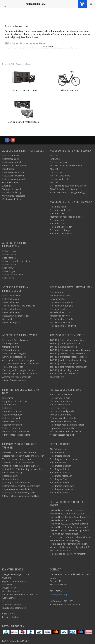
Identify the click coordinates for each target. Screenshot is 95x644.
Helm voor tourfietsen (13, 479)
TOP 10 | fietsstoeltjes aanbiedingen (68, 340)
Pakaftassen (8, 169)
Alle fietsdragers (58, 449)
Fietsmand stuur (58, 223)
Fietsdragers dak (58, 462)
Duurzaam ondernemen (14, 608)
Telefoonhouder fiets (13, 367)
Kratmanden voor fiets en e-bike (66, 217)
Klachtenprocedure (12, 604)
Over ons (7, 578)
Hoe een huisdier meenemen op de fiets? (70, 530)
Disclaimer (7, 584)
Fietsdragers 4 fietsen (60, 472)
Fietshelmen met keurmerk (63, 326)
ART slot (54, 156)
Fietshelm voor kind (12, 411)
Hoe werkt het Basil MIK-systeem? (67, 510)
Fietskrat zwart (10, 251)
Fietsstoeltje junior (11, 322)
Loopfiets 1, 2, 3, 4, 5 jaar (15, 401)
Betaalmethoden (11, 591)
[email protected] (58, 594)
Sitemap (6, 601)
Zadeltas (7, 186)
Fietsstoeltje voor (11, 299)
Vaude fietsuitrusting (12, 472)
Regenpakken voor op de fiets (17, 489)
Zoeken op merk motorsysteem (24, 122)
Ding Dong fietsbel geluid (15, 353)
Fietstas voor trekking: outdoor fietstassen (23, 456)
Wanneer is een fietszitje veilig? (65, 540)
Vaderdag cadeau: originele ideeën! (19, 370)
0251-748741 (9, 614)
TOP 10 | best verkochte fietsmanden (69, 367)
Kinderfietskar (9, 405)
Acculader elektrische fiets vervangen (20, 363)
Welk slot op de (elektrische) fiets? (67, 166)
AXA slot (54, 169)
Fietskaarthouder (11, 350)
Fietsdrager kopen (59, 493)
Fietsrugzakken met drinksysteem (19, 493)
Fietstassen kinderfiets (13, 176)
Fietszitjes (7, 408)
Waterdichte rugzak (12, 189)
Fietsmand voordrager (61, 227)
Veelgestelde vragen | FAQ (16, 574)
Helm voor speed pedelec (62, 411)
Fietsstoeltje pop (11, 302)
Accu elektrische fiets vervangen (18, 360)
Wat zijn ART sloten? (60, 550)
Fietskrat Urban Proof (13, 275)
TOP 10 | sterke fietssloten (63, 347)
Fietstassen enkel (11, 159)
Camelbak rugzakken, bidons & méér (20, 466)
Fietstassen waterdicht (13, 172)
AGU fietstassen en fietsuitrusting (19, 462)
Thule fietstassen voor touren (17, 459)
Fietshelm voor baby (12, 415)
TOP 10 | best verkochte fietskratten (68, 353)
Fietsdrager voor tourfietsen (16, 483)
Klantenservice (9, 598)
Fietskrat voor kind (11, 428)
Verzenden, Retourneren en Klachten (20, 594)
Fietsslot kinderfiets (59, 179)
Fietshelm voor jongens (61, 306)
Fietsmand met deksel (61, 233)
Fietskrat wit (8, 268)
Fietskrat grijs (9, 278)
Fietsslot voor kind (11, 421)
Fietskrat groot (10, 271)
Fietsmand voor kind (12, 425)
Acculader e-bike (23, 64)
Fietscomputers (10, 476)
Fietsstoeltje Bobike (12, 309)
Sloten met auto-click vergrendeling (67, 192)
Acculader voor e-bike (60, 415)
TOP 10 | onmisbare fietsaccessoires (68, 357)
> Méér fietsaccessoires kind (16, 435)
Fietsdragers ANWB (60, 483)
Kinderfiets (8, 398)
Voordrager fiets (10, 343)
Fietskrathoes (9, 258)
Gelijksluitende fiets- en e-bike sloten (68, 186)
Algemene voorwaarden (14, 581)
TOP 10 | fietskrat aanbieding (64, 363)
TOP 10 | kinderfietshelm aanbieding (68, 360)
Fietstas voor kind (11, 418)
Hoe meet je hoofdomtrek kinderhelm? (69, 544)
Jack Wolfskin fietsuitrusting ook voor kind (23, 469)
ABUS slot (55, 182)
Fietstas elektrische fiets (62, 395)
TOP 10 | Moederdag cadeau (64, 370)
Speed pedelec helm (60, 296)
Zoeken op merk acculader (24, 90)
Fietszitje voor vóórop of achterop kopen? (71, 537)
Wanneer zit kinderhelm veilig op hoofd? (69, 547)
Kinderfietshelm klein (60, 316)
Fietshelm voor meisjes (61, 302)
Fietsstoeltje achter (12, 296)
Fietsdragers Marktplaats (62, 486)
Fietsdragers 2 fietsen (60, 466)
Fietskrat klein (9, 265)
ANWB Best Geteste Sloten (63, 189)
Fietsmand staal (58, 220)
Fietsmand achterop (60, 230)
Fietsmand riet (57, 213)
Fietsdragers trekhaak (60, 456)
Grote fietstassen (11, 182)
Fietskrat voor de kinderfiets (16, 261)
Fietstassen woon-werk (14, 179)
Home (5, 64)
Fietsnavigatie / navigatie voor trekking (21, 486)
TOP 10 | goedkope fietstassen (65, 343)
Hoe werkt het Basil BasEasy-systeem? (69, 527)
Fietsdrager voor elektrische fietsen (67, 425)
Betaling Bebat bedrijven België (65, 431)
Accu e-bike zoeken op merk (64, 421)
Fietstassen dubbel (11, 162)
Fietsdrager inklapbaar (61, 476)
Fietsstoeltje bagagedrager (16, 316)
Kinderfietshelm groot (61, 312)
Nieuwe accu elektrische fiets (64, 418)
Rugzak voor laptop (12, 192)
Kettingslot (55, 159)
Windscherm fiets (11, 347)
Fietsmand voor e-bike (61, 401)
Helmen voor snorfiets (61, 322)
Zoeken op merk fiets (69, 90)
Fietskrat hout (9, 254)
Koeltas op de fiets (12, 199)
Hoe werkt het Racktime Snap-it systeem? (70, 517)
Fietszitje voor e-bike (60, 405)
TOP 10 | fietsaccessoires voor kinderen (70, 350)
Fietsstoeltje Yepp (11, 312)
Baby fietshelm (57, 299)
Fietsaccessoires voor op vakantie (19, 452)
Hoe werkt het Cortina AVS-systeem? (68, 514)
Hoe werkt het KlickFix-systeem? (66, 520)
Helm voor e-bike (58, 408)
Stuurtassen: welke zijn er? (15, 166)
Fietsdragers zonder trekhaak (64, 459)
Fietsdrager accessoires (61, 489)
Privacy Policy (9, 588)
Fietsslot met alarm (59, 162)
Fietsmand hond (58, 207)
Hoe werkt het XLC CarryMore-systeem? (70, 524)
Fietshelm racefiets (59, 309)
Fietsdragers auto (59, 452)
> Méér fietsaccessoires (14, 380)
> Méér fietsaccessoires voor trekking (21, 496)
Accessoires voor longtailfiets (17, 377)
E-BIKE (12, 64)
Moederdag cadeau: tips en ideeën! (19, 374)
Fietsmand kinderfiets (60, 210)
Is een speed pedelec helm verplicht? (68, 554)
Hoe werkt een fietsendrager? (64, 534)
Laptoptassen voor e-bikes (63, 428)
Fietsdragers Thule (59, 479)
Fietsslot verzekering (60, 176)
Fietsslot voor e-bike (60, 398)
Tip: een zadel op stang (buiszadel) (19, 306)
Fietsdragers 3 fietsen (60, 469)
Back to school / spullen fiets (16, 431)
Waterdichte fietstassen (14, 196)
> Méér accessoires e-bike (63, 435)
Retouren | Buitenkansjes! (15, 340)
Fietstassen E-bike (11, 156)
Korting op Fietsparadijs (14, 357)
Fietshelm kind (57, 292)
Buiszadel (7, 319)
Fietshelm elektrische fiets (63, 319)
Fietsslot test (56, 172)
